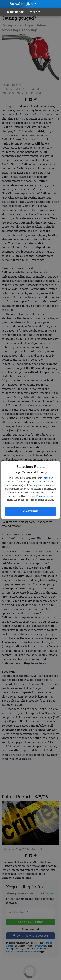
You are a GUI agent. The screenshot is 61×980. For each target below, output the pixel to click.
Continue (30, 511)
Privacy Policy (37, 485)
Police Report (15, 12)
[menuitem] (36, 12)
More (35, 12)
